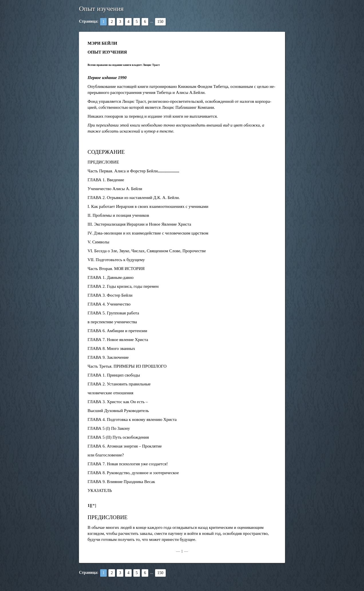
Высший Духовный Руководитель (118, 411)
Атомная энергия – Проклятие (134, 446)
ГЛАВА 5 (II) (99, 437)
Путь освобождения (131, 437)
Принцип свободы (123, 375)
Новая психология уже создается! (137, 464)
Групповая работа (123, 313)
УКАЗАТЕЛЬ (100, 490)
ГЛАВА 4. (97, 304)
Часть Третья (99, 366)
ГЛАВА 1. (97, 180)
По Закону (120, 428)
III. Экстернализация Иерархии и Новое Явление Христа (139, 224)
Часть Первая (100, 171)
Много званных (121, 348)
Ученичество (119, 304)
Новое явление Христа (127, 340)
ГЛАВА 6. (97, 331)
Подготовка (117, 419)
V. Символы (98, 242)
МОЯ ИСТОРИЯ (129, 269)
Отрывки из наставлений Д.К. (134, 198)
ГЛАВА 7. (97, 340)
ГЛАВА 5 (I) (99, 428)
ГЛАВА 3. (97, 295)
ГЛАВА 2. (97, 198)
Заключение (118, 357)
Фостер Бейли (120, 295)
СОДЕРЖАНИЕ (106, 152)
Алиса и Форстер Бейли (136, 171)
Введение (115, 180)
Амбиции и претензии (127, 331)
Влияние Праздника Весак (131, 482)
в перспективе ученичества (112, 322)
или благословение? (106, 455)
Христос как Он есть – (127, 402)
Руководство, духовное (128, 473)
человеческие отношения (110, 393)
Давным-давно (120, 277)
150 (160, 22)
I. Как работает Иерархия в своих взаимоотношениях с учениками (148, 206)
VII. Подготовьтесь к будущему (116, 260)
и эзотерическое (164, 473)
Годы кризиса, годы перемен (133, 286)
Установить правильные (129, 384)
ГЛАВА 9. (97, 357)
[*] (94, 505)
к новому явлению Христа (153, 419)
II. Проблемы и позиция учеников (118, 215)
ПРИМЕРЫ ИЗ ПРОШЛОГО (140, 366)
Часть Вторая (100, 269)
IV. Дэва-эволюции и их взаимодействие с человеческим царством (148, 233)
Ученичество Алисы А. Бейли (115, 189)
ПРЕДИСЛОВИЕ (103, 162)
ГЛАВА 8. (97, 348)
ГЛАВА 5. (97, 313)
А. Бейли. (171, 198)
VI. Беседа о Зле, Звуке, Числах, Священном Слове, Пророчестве (147, 251)
